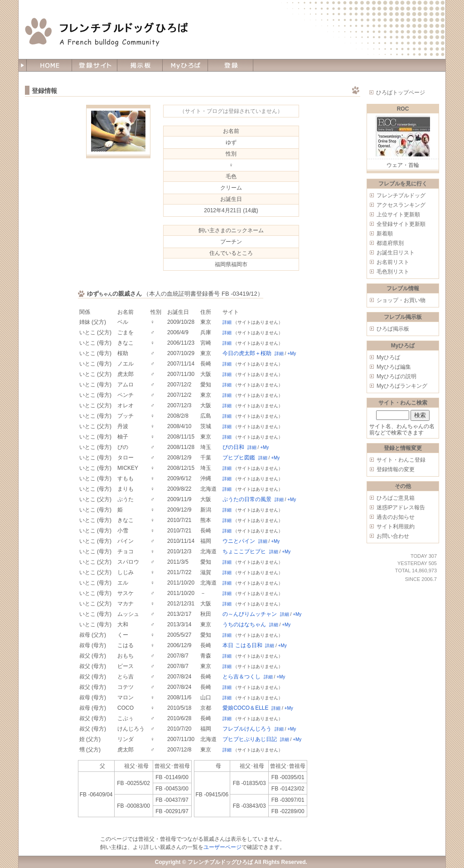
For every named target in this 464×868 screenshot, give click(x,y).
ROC (403, 109)
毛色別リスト (393, 272)
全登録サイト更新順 (401, 224)
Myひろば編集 (394, 367)
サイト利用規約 (396, 527)
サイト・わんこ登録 (401, 460)
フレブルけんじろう (247, 729)
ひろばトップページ (401, 93)
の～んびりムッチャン (250, 614)
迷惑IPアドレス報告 (401, 507)
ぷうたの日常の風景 (247, 499)
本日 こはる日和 (242, 645)
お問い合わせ (393, 536)
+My (292, 354)
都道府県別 (390, 243)
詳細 (227, 322)
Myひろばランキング (402, 386)
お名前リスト (393, 262)
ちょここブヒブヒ (244, 551)
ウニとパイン (239, 541)
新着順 (385, 234)
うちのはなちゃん (244, 624)
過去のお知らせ (396, 517)
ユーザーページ (222, 847)
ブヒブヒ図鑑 (239, 458)
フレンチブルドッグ (401, 195)
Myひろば (388, 357)
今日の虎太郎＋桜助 (247, 353)
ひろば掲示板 (393, 329)
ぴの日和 (233, 447)
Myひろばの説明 (396, 376)
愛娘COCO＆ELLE (245, 708)
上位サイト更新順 (398, 215)
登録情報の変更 (396, 469)
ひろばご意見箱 (396, 498)
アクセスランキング (401, 205)
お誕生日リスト (396, 253)
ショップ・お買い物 (401, 300)
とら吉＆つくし (242, 677)
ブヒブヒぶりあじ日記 (250, 739)
